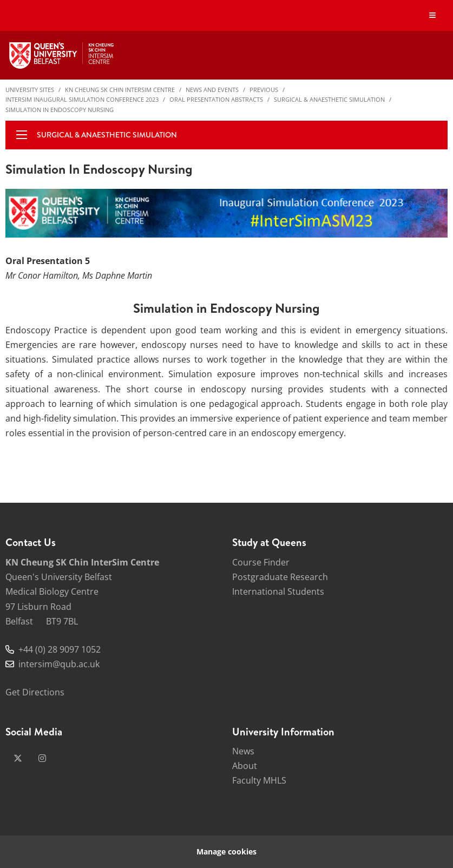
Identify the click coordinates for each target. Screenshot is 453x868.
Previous (264, 90)
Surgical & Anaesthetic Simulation (329, 99)
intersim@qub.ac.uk (59, 664)
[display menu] (22, 135)
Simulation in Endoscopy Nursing (60, 110)
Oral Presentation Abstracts (216, 99)
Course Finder (261, 562)
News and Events (212, 90)
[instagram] (42, 758)
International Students (278, 591)
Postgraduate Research (280, 577)
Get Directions (35, 692)
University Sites (30, 90)
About (245, 766)
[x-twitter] (18, 758)
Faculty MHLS (259, 780)
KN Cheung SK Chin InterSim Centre (120, 90)
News (243, 751)
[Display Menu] (433, 15)
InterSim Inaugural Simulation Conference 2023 (82, 99)
